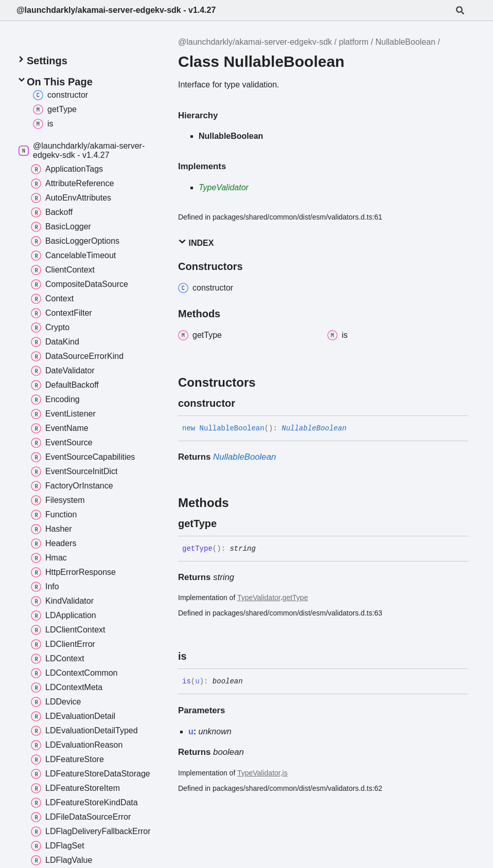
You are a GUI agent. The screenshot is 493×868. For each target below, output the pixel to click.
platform (354, 42)
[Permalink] (244, 403)
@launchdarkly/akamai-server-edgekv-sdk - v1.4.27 (116, 10)
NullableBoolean (406, 42)
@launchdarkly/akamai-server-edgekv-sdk (255, 42)
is (285, 773)
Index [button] (196, 242)
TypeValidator (224, 187)
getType (295, 598)
